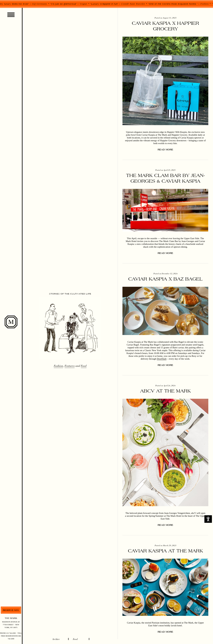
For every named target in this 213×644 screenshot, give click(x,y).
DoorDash (162, 359)
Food (84, 366)
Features (70, 366)
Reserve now (11, 610)
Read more (165, 150)
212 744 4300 (11, 633)
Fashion (58, 366)
